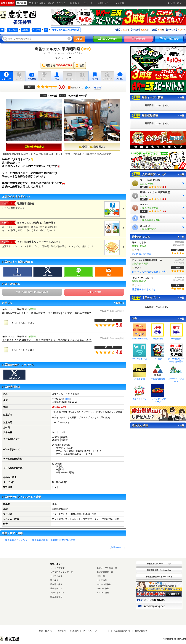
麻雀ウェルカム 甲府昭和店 (57, 49)
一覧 (181, 98)
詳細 (97, 88)
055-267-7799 (59, 407)
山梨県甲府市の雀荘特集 (63, 540)
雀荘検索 (13, 30)
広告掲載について (122, 631)
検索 (79, 39)
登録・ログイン (46, 631)
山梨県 (25, 30)
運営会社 (62, 631)
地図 (68, 399)
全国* (84, 147)
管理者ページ (117, 547)
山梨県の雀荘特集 (39, 540)
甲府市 (37, 30)
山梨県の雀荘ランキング (15, 540)
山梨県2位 (98, 147)
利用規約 (74, 631)
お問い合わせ (141, 631)
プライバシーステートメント (96, 631)
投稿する (119, 303)
